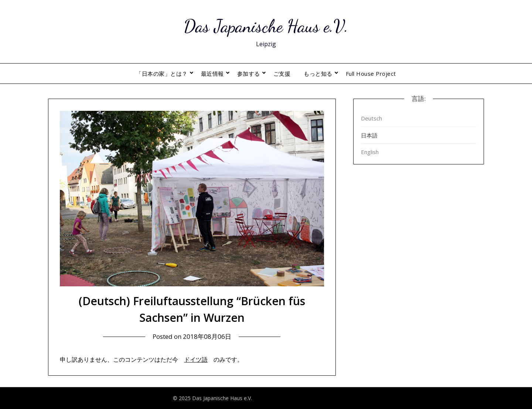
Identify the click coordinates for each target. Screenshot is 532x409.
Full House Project (371, 74)
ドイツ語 (196, 359)
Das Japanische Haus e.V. (266, 26)
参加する (249, 74)
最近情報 (212, 74)
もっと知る (318, 74)
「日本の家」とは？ (162, 74)
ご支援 (282, 74)
